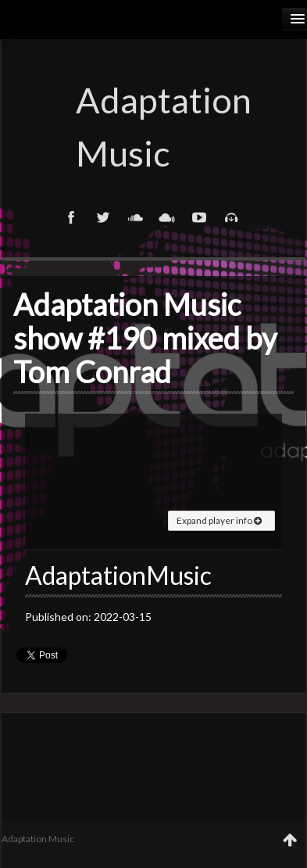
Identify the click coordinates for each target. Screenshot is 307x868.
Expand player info (219, 520)
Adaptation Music (154, 127)
